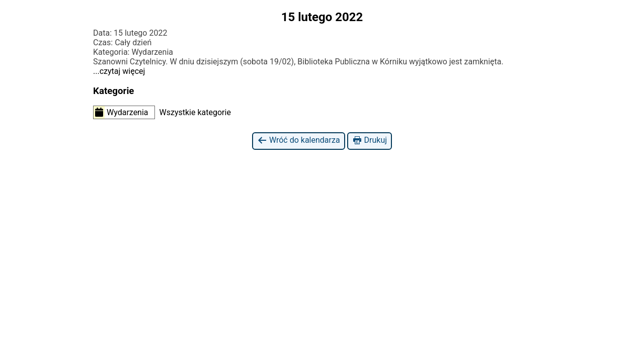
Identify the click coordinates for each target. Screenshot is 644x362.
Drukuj (370, 141)
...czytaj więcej (119, 71)
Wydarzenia (121, 112)
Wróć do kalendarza (299, 141)
